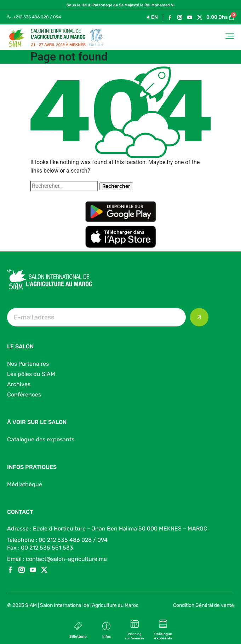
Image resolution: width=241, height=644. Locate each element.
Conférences (24, 394)
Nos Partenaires (28, 364)
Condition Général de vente (203, 605)
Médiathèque (25, 484)
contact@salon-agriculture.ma (66, 559)
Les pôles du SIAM (31, 374)
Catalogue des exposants (41, 439)
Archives (19, 384)
